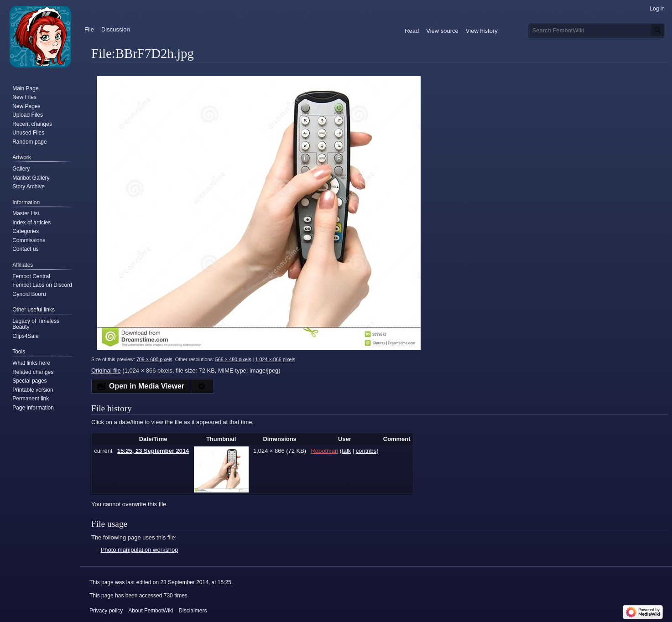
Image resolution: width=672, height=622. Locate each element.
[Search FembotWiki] (597, 30)
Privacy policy (106, 611)
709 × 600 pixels (154, 359)
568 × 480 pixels (233, 359)
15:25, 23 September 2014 (153, 451)
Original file (106, 371)
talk (346, 451)
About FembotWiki (151, 611)
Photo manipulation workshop (140, 550)
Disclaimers (193, 611)
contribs (366, 451)
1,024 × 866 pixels (275, 359)
